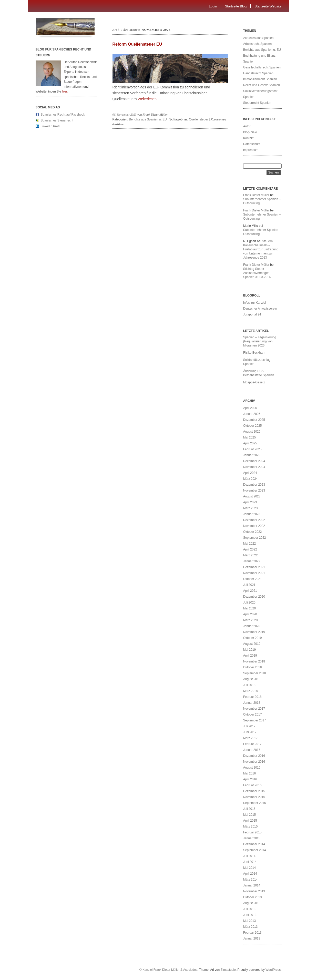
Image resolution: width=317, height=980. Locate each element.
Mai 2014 (249, 868)
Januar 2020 (252, 626)
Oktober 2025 (253, 426)
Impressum (251, 150)
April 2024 (250, 473)
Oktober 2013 (253, 897)
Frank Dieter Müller (256, 195)
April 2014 (250, 874)
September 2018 (255, 673)
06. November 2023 (125, 115)
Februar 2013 (252, 933)
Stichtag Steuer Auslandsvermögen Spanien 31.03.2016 (257, 273)
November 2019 (254, 632)
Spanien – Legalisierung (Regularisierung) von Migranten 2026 (260, 341)
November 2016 (254, 762)
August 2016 (252, 768)
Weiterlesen (149, 99)
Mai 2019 (249, 650)
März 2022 (250, 555)
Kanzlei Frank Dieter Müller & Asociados (170, 970)
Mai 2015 (249, 815)
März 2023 (250, 508)
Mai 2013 (249, 921)
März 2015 (250, 826)
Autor (247, 126)
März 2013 (250, 927)
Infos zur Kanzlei (255, 303)
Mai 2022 (249, 544)
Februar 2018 (252, 697)
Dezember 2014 (254, 844)
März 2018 (250, 691)
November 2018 (254, 661)
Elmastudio (228, 970)
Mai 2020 (249, 608)
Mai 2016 (249, 773)
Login (213, 6)
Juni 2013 (250, 915)
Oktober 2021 (253, 579)
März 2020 (250, 620)
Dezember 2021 (254, 567)
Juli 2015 (249, 809)
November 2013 (254, 891)
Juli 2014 (249, 856)
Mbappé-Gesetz (255, 382)
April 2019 (250, 656)
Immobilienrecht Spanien (260, 79)
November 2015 (254, 797)
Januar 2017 (252, 750)
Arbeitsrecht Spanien (257, 44)
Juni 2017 (250, 732)
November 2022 (254, 526)
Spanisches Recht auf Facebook (63, 115)
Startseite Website (268, 6)
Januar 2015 (252, 838)
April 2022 (250, 549)
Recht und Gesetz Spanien (262, 85)
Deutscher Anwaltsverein (260, 309)
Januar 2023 (252, 514)
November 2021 (254, 573)
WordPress (273, 970)
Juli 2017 (249, 726)
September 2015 (255, 803)
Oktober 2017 (253, 714)
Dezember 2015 (254, 791)
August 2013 (252, 903)
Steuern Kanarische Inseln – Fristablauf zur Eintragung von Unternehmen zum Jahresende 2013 (261, 249)
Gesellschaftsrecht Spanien (262, 67)
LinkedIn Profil (50, 126)
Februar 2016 (252, 785)
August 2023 (252, 496)
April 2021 (250, 591)
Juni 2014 (250, 862)
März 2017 (250, 738)
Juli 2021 (249, 585)
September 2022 (255, 538)
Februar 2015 (252, 832)
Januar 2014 (252, 885)
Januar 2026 (252, 414)
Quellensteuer (198, 119)
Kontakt (248, 138)
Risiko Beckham (254, 353)
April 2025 (250, 443)
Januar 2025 (252, 455)
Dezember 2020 (254, 597)
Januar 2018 (252, 703)
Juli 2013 (249, 909)
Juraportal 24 (252, 314)
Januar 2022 (252, 561)
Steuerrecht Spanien (257, 103)
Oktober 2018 (253, 667)
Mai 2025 (249, 437)
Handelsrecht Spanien (258, 73)
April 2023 (250, 502)
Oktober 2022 (253, 532)
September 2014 (255, 850)
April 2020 (250, 614)
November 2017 (254, 709)
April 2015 (250, 821)
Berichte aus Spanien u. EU (148, 119)
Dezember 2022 (254, 520)
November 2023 (254, 491)
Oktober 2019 (253, 638)
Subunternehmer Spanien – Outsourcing (262, 201)
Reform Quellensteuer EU (137, 44)
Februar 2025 (252, 449)
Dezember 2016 (254, 756)
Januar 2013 (252, 938)
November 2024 (254, 467)
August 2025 (252, 432)
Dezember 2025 (254, 420)
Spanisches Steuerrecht (57, 120)
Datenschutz (252, 144)
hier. (65, 91)
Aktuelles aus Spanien (258, 38)
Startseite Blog (236, 6)
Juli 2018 (249, 685)
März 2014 (250, 880)
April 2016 (250, 779)
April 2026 (250, 408)
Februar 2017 (252, 744)
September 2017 (255, 720)
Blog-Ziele (250, 132)
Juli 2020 (249, 603)
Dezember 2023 (254, 485)
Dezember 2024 (254, 461)
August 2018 (252, 679)
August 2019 (252, 644)
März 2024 (250, 479)
